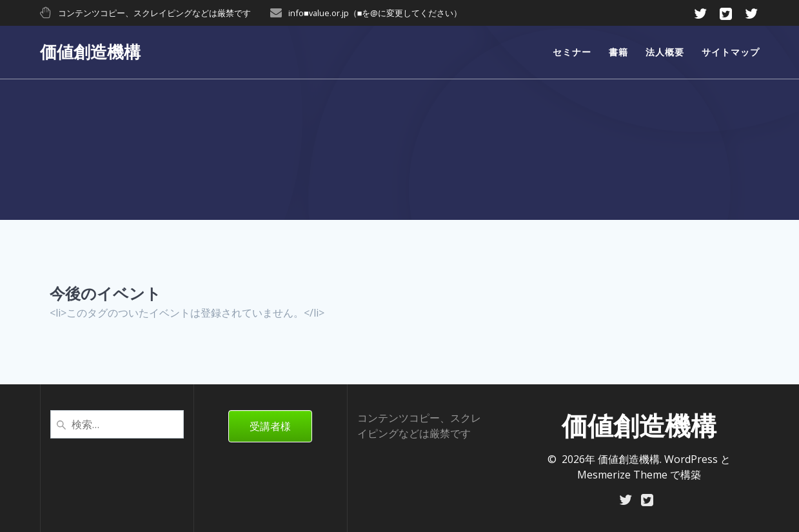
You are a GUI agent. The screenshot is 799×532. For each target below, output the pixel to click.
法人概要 (665, 52)
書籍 (618, 52)
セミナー (572, 52)
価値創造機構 (90, 52)
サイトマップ (731, 52)
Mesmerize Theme (622, 473)
